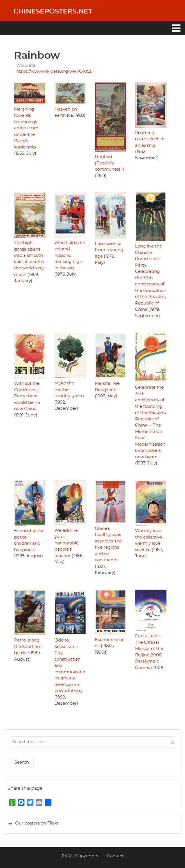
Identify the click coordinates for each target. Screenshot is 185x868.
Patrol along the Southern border (28, 647)
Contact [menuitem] (115, 856)
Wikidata (26, 66)
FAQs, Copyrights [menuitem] (80, 856)
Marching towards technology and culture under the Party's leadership (26, 128)
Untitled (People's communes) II (109, 163)
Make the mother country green (69, 390)
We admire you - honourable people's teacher (67, 543)
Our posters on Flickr (37, 823)
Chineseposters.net (53, 12)
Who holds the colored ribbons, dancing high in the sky (70, 256)
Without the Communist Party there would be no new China (27, 396)
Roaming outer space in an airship (150, 139)
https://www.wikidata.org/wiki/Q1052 (54, 71)
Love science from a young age (109, 250)
